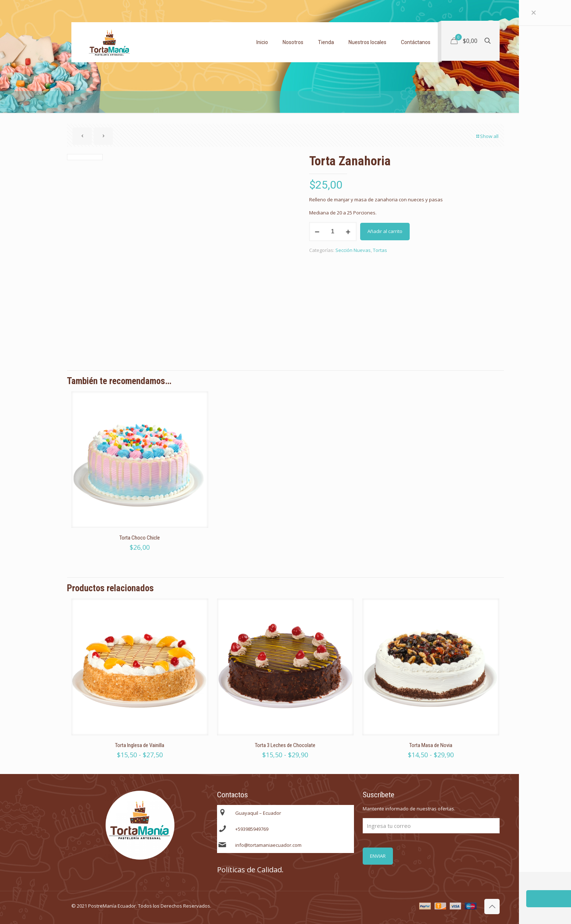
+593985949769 (252, 829)
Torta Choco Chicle (140, 538)
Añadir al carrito (385, 231)
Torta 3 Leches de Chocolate (285, 745)
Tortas (380, 250)
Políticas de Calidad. (250, 870)
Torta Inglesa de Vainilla (140, 745)
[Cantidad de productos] (333, 232)
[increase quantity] (348, 232)
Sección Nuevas (353, 250)
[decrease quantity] (317, 232)
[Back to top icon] (492, 907)
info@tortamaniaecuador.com (268, 845)
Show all (487, 136)
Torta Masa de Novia (431, 745)
